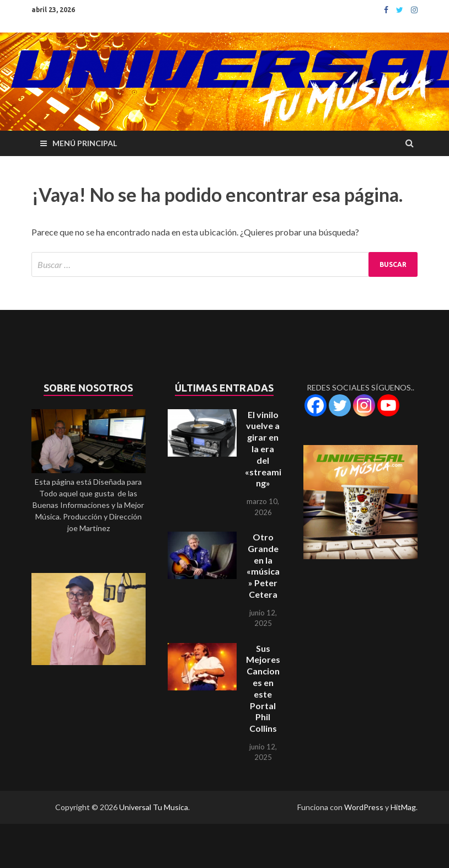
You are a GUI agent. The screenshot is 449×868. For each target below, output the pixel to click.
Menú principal (85, 143)
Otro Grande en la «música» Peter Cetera (263, 566)
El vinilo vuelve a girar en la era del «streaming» (263, 449)
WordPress (364, 807)
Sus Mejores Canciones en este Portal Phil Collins (263, 688)
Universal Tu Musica (154, 807)
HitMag (403, 807)
